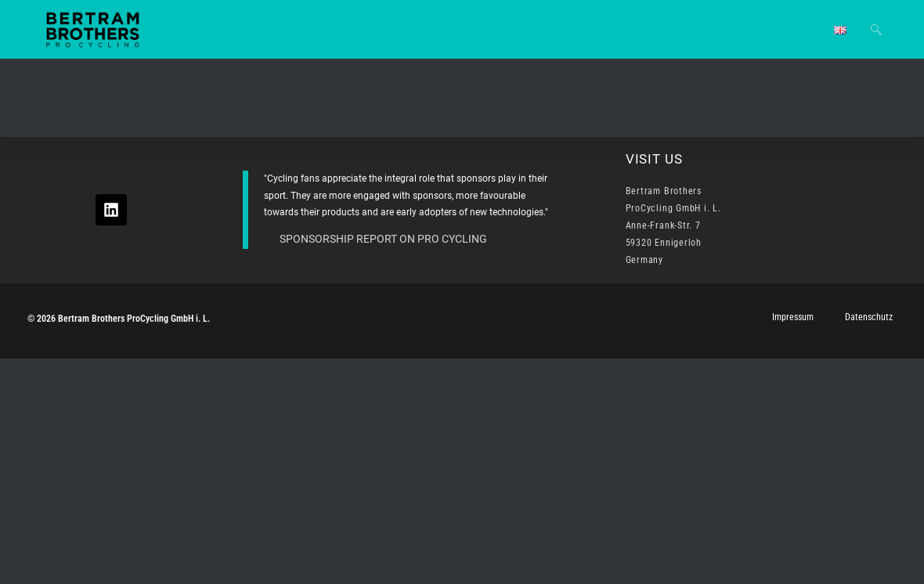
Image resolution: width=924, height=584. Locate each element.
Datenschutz (869, 317)
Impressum (793, 317)
